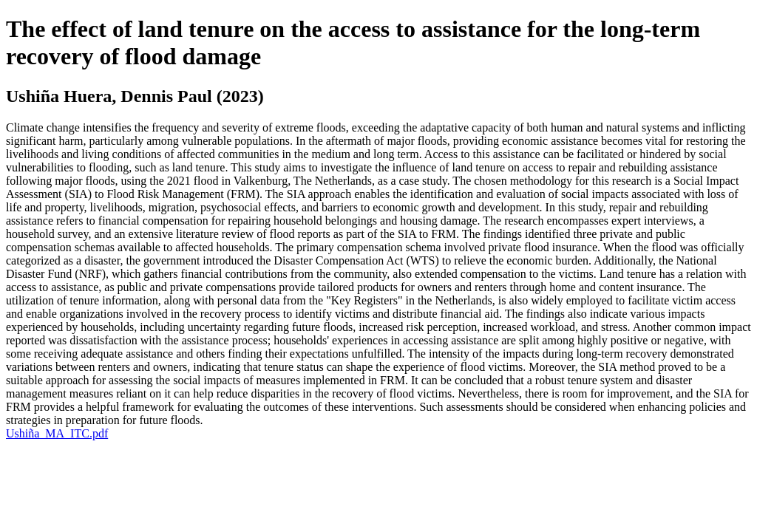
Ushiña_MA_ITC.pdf (57, 433)
